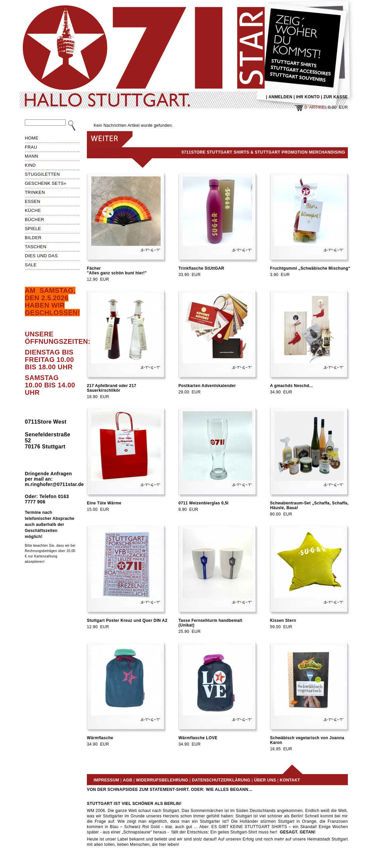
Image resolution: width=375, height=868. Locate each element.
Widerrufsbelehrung (162, 780)
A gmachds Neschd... (291, 386)
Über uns (265, 780)
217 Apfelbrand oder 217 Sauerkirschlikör (112, 388)
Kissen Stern (283, 620)
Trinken (35, 192)
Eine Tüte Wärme (104, 503)
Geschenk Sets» (46, 183)
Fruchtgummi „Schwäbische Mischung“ (310, 268)
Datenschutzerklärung (221, 780)
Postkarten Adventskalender (207, 386)
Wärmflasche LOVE (198, 738)
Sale (31, 265)
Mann (32, 156)
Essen (33, 201)
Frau (31, 147)
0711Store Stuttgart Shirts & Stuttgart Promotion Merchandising (263, 152)
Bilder (33, 238)
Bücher (35, 220)
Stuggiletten (42, 174)
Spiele (33, 229)
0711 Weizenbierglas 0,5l (203, 503)
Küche (33, 210)
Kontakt (290, 780)
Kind (30, 165)
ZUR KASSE (336, 97)
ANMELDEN (280, 97)
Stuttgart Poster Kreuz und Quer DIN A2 (127, 620)
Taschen (36, 247)
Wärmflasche (100, 738)
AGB (127, 780)
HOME (32, 138)
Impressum (106, 780)
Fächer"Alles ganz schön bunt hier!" (117, 271)
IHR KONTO (308, 97)
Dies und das (41, 256)
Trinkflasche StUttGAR (201, 268)
